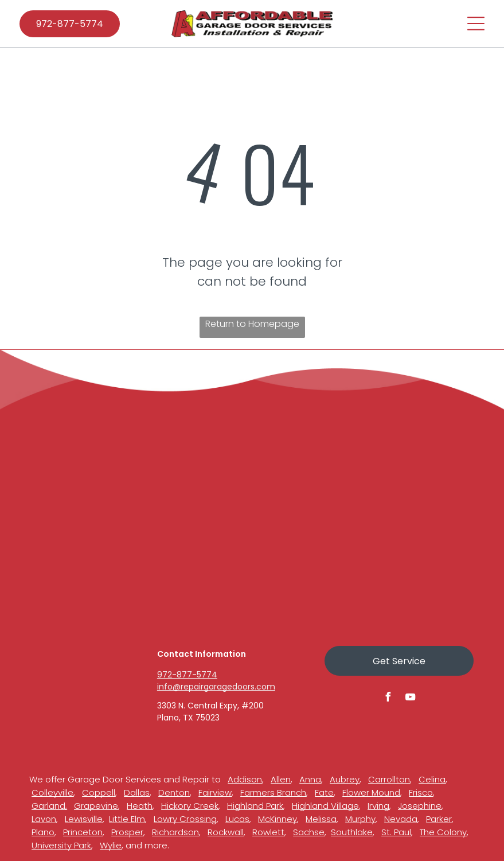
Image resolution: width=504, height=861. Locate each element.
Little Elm (127, 819)
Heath (140, 806)
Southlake (352, 832)
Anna (310, 779)
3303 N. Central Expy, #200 (210, 706)
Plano (43, 832)
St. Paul (396, 832)
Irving (378, 806)
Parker (439, 819)
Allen (281, 779)
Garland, (49, 806)
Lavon (44, 819)
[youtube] (410, 698)
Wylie (111, 845)
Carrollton (389, 779)
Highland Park (255, 806)
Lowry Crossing (185, 819)
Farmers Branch (273, 792)
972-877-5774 (187, 675)
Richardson (175, 832)
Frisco (421, 792)
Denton (174, 792)
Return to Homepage (252, 324)
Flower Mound (371, 792)
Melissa (321, 819)
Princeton (83, 832)
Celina (432, 779)
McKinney (278, 819)
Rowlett (268, 832)
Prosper (127, 832)
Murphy (360, 819)
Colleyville (52, 792)
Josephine (420, 806)
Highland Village (325, 806)
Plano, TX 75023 (188, 718)
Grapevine (96, 806)
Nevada (401, 819)
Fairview (215, 792)
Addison (245, 779)
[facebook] (388, 698)
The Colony (443, 832)
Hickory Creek (190, 806)
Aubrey (345, 779)
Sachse (309, 832)
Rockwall (226, 832)
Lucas (237, 819)
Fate (324, 792)
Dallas (137, 792)
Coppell (99, 792)
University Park (61, 845)
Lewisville (84, 819)
